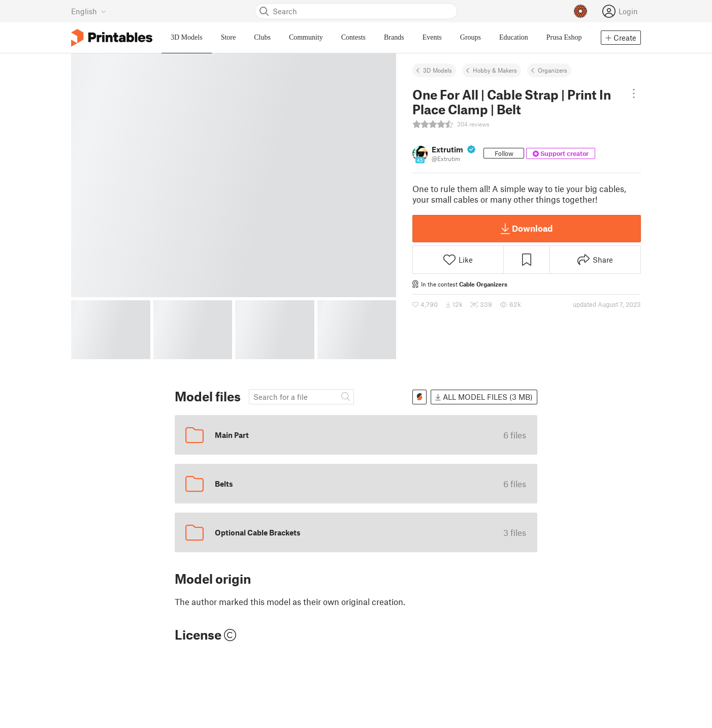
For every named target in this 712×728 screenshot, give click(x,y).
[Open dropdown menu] (634, 93)
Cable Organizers (483, 284)
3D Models (438, 70)
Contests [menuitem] (353, 37)
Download (527, 229)
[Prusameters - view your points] (580, 11)
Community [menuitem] (306, 37)
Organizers (553, 70)
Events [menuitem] (432, 37)
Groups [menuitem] (471, 37)
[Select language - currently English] (89, 11)
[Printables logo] (112, 38)
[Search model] (301, 397)
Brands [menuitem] (394, 37)
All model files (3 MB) (484, 397)
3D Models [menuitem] (187, 37)
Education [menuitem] (514, 37)
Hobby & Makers (495, 70)
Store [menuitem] (229, 37)
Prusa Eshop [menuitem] (564, 37)
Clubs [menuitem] (262, 37)
